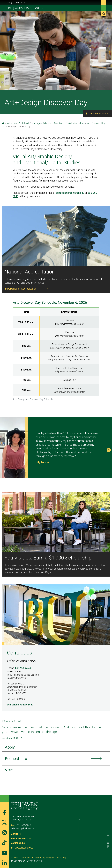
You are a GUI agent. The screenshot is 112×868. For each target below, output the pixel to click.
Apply (10, 2)
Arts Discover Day (96, 123)
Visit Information (76, 123)
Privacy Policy (75, 858)
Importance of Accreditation (20, 289)
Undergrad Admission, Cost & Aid (48, 123)
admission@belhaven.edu (70, 193)
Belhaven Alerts (91, 858)
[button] (109, 450)
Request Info (22, 2)
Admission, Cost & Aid (18, 123)
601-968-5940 (23, 668)
